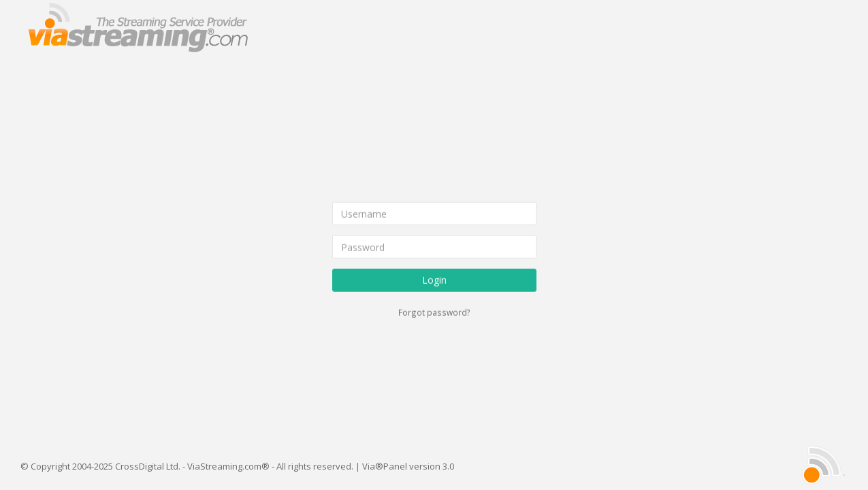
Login (434, 280)
